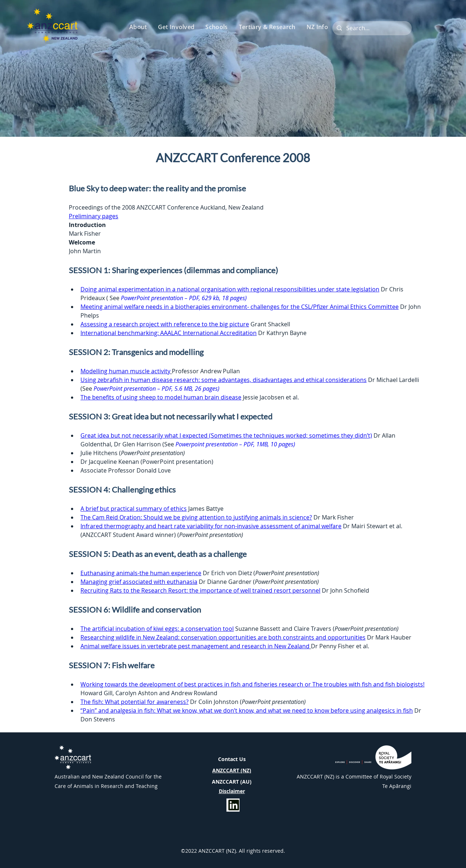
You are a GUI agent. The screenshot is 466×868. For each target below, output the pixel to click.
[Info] (233, 805)
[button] (139, 27)
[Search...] (371, 28)
